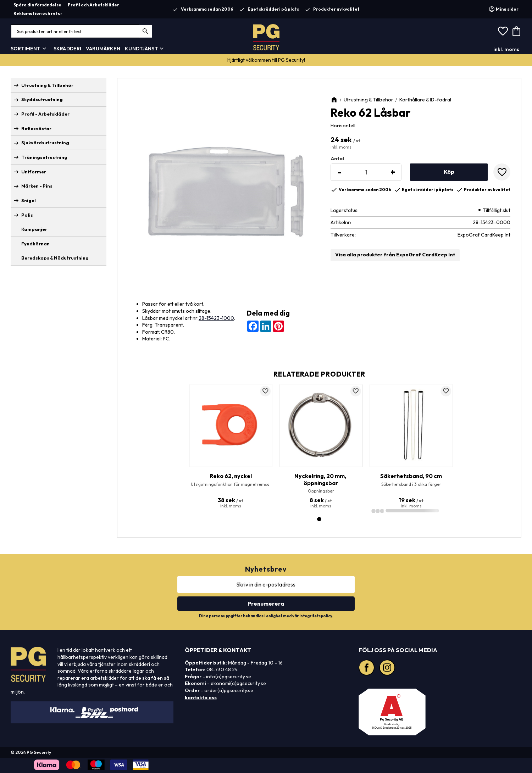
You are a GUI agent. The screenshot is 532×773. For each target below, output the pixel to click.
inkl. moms (506, 49)
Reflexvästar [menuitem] (36, 128)
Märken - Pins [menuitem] (37, 186)
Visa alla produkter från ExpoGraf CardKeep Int (395, 255)
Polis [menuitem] (27, 215)
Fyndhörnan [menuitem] (35, 244)
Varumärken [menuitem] (103, 49)
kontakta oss (201, 697)
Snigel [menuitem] (29, 200)
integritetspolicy (316, 616)
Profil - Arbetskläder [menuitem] (45, 114)
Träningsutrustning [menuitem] (44, 157)
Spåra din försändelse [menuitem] (37, 5)
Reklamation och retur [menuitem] (38, 13)
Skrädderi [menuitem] (67, 49)
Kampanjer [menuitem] (34, 229)
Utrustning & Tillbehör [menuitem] (47, 85)
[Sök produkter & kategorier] (82, 31)
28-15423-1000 (216, 318)
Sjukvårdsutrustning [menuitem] (45, 143)
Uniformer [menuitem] (34, 172)
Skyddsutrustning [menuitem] (42, 99)
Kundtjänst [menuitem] (141, 49)
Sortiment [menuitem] (26, 49)
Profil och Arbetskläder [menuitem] (93, 5)
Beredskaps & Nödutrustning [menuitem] (55, 258)
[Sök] (146, 31)
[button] (503, 32)
